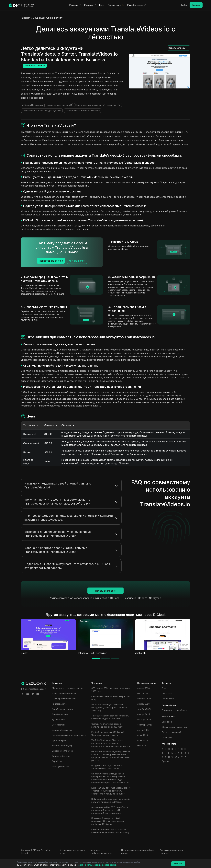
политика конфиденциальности (101, 852)
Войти (184, 5)
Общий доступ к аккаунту (48, 18)
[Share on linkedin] (28, 694)
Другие (165, 761)
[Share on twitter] (23, 694)
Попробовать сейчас (35, 66)
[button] (179, 48)
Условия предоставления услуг (72, 852)
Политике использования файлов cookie (137, 852)
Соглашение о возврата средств (172, 852)
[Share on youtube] (38, 694)
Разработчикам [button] (137, 5)
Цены (102, 5)
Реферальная (114, 5)
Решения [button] (75, 5)
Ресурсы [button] (90, 5)
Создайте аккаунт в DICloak (122, 246)
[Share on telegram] (33, 694)
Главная (25, 18)
